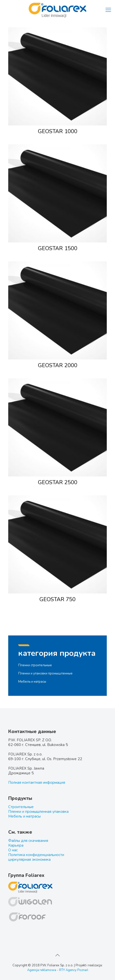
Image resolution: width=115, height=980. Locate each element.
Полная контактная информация (37, 783)
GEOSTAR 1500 (58, 248)
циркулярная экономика (29, 860)
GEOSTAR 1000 (58, 131)
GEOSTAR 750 (57, 599)
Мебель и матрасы (32, 682)
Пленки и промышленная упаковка (38, 812)
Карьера (16, 845)
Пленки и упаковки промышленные (45, 673)
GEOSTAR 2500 (58, 482)
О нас (13, 850)
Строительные (21, 807)
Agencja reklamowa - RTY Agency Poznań (58, 970)
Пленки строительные (35, 665)
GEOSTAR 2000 (58, 365)
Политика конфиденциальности (36, 855)
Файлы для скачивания (28, 841)
